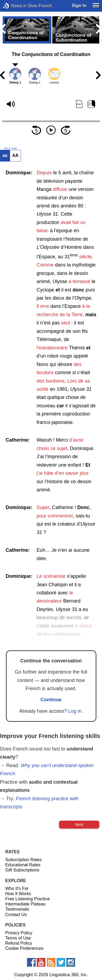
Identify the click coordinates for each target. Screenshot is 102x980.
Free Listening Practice (27, 899)
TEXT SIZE (10, 148)
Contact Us (16, 915)
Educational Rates (23, 865)
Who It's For (17, 888)
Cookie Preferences (24, 948)
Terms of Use (18, 938)
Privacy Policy (19, 933)
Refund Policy (19, 943)
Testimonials (17, 909)
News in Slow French (14, 6)
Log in (75, 711)
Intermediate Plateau (25, 904)
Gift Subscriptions (22, 870)
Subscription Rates (23, 860)
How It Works (18, 894)
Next (79, 824)
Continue (51, 700)
